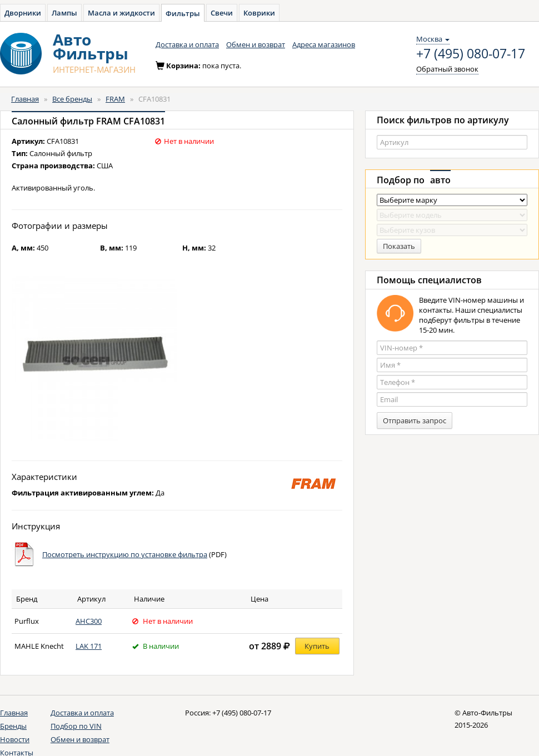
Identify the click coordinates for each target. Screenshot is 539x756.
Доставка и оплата (187, 44)
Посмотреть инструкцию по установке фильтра (125, 554)
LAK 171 (89, 646)
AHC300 (89, 621)
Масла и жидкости (121, 13)
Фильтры (183, 13)
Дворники (23, 13)
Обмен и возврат (256, 44)
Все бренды (72, 99)
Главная (25, 99)
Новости (15, 739)
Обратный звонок (447, 69)
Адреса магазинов (324, 44)
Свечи (222, 13)
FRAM (115, 99)
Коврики (259, 13)
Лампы (64, 13)
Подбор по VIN (76, 726)
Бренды (13, 726)
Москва (433, 39)
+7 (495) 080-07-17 (471, 54)
